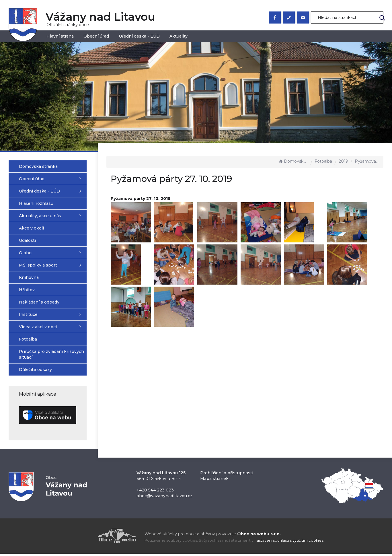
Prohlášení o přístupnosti (227, 475)
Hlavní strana (60, 36)
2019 (343, 161)
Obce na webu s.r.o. (259, 536)
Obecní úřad (96, 36)
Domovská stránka (293, 161)
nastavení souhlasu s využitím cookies (289, 543)
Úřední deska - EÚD (139, 36)
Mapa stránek (214, 481)
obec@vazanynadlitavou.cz (164, 498)
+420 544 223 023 (155, 492)
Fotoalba (323, 161)
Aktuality (179, 36)
